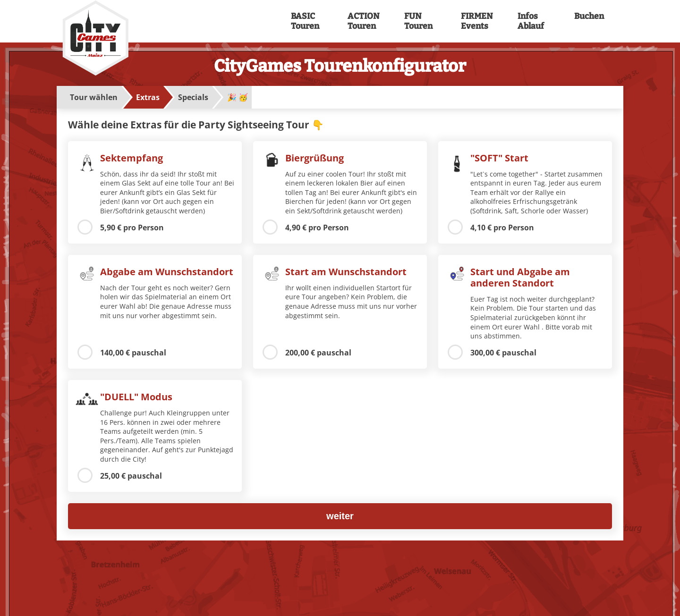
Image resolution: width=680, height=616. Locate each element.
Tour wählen (94, 97)
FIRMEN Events (476, 21)
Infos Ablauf (531, 21)
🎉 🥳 (238, 97)
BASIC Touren (305, 21)
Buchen (589, 16)
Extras (148, 97)
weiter (340, 516)
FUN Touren (418, 21)
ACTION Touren (363, 21)
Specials (193, 97)
